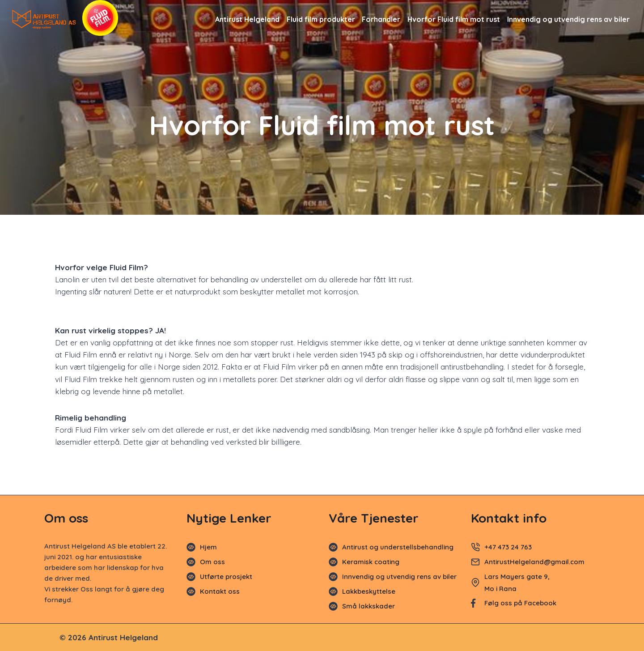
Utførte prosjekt (226, 577)
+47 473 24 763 (508, 547)
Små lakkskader (369, 606)
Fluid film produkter (321, 19)
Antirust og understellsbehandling (398, 547)
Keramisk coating (371, 562)
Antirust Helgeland (247, 19)
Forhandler (381, 19)
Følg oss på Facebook (520, 603)
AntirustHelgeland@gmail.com (535, 562)
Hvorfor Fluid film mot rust (454, 19)
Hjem (208, 547)
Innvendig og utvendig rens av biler (568, 19)
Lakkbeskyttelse (369, 591)
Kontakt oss (220, 591)
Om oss (212, 562)
